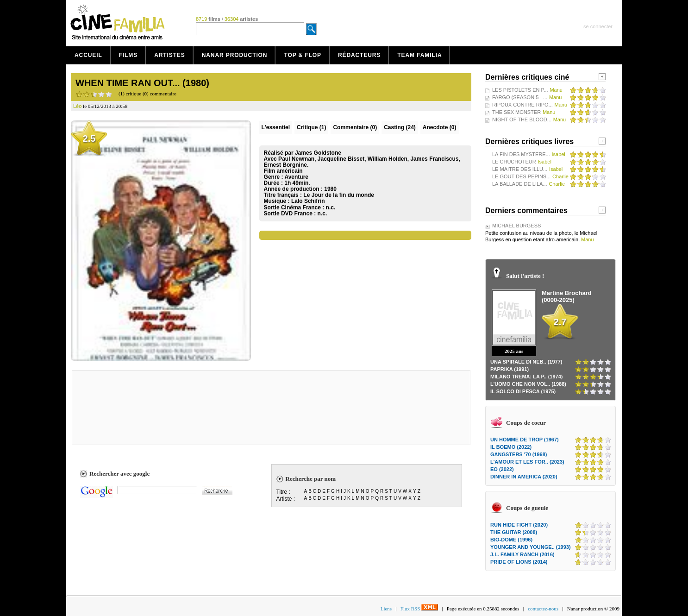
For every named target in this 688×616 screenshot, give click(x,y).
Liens (386, 609)
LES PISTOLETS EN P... (520, 90)
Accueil (88, 55)
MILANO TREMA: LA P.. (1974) (526, 377)
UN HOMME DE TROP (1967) (525, 440)
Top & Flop (303, 55)
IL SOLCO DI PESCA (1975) (523, 391)
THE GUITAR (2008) (514, 532)
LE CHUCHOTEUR (514, 162)
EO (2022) (502, 469)
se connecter (598, 26)
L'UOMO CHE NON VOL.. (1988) (528, 384)
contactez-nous (543, 609)
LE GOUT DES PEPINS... (521, 176)
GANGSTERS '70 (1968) (519, 454)
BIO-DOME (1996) (511, 540)
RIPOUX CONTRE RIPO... (522, 105)
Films (128, 55)
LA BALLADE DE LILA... (520, 184)
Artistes (170, 55)
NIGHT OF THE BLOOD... (522, 119)
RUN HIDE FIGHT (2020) (519, 525)
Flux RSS (419, 609)
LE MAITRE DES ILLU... (520, 169)
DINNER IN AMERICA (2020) (524, 477)
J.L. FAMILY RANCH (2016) (522, 554)
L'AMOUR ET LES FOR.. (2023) (527, 462)
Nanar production (235, 55)
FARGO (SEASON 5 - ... (520, 97)
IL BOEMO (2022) (511, 447)
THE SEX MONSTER (516, 112)
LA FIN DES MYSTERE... (521, 154)
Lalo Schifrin (308, 201)
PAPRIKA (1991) (510, 369)
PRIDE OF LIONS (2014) (519, 562)
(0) (355, 127)
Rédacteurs (359, 55)
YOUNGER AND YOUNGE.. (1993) (531, 547)
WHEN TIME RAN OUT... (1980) (142, 83)
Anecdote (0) (440, 127)
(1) (311, 127)
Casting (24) (400, 127)
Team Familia (419, 55)
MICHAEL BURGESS (516, 226)
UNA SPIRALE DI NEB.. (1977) (526, 362)
